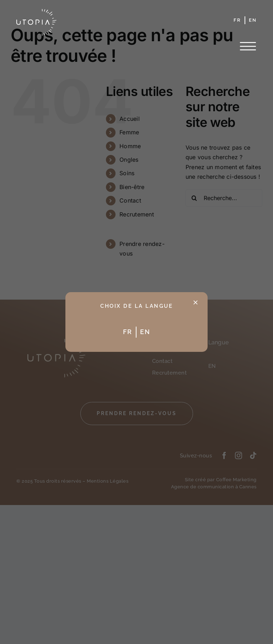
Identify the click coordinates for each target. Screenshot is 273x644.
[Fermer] (196, 302)
